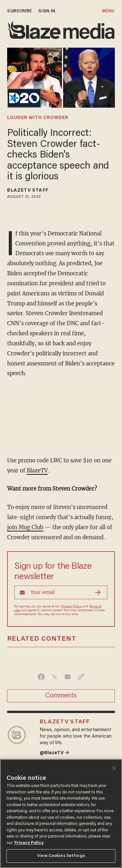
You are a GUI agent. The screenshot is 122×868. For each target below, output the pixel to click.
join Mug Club (25, 527)
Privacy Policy (71, 607)
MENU (108, 11)
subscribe (20, 11)
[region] (61, 814)
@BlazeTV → (54, 753)
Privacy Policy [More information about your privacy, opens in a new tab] (29, 843)
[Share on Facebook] (41, 677)
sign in (47, 11)
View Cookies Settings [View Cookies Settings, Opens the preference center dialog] (61, 856)
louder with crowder (38, 118)
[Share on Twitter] (54, 677)
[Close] (114, 768)
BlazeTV (37, 471)
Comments (61, 696)
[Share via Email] (68, 677)
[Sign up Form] (61, 592)
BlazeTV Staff (28, 191)
